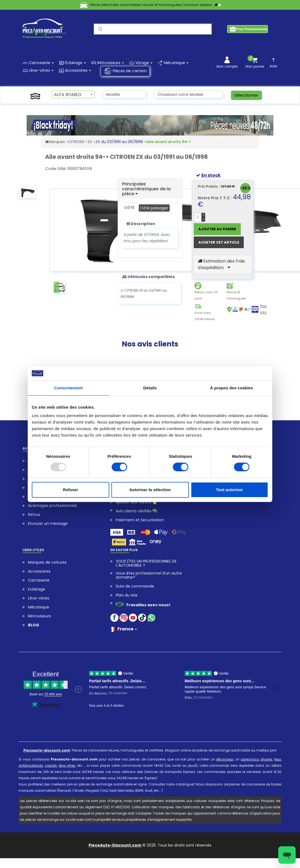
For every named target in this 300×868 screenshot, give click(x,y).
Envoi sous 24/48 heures (205, 316)
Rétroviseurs (40, 616)
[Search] (153, 29)
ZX (90, 142)
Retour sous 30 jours (206, 295)
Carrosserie (39, 580)
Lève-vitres (39, 598)
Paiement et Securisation (140, 520)
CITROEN (76, 142)
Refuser (71, 490)
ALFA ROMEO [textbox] (68, 95)
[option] (28, 195)
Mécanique (39, 607)
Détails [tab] (150, 388)
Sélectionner (246, 95)
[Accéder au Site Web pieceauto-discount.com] (47, 142)
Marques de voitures (47, 562)
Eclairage (37, 589)
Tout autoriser (230, 490)
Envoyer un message (48, 524)
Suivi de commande (135, 586)
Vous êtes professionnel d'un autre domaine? (149, 575)
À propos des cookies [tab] (232, 388)
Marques (57, 142)
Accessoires (39, 571)
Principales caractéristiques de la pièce (146, 189)
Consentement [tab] (68, 388)
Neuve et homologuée (236, 295)
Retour (34, 515)
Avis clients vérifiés (137, 511)
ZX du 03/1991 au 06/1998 (119, 142)
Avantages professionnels (52, 506)
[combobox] (73, 94)
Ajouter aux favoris (136, 503)
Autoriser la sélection (150, 490)
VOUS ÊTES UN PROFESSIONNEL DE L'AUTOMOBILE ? (146, 563)
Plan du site (127, 595)
